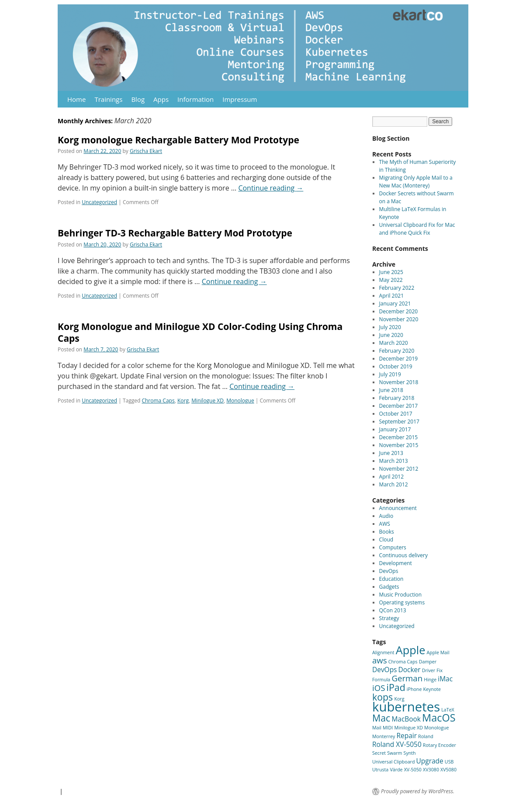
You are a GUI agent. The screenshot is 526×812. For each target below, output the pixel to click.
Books (387, 532)
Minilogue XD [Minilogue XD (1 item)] (408, 728)
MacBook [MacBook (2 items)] (406, 719)
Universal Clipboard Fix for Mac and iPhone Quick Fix (417, 229)
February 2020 (397, 351)
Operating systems (402, 602)
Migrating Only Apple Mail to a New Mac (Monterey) (416, 182)
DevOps (389, 571)
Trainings (108, 99)
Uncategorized (99, 202)
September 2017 (399, 422)
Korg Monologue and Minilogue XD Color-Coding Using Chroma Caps (200, 332)
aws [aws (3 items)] (380, 660)
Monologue (240, 401)
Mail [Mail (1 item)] (377, 728)
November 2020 (399, 319)
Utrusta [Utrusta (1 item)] (380, 770)
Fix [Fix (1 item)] (439, 670)
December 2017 (399, 406)
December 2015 (399, 437)
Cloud (386, 540)
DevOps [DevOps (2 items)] (384, 670)
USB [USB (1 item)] (449, 762)
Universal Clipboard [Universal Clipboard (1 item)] (393, 762)
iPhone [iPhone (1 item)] (414, 689)
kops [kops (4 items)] (382, 697)
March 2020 (394, 343)
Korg (183, 401)
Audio (386, 516)
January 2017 (395, 429)
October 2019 (396, 366)
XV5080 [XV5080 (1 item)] (448, 770)
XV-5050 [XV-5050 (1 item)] (413, 770)
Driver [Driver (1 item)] (429, 670)
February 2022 (397, 288)
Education (391, 579)
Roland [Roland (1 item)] (426, 736)
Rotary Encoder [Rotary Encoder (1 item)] (439, 745)
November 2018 (399, 382)
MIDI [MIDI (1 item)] (388, 728)
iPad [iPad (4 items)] (396, 687)
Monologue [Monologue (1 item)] (436, 728)
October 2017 (396, 414)
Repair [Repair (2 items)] (406, 736)
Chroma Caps (158, 401)
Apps (161, 99)
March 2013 (394, 461)
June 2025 (391, 272)
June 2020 (391, 335)
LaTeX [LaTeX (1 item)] (448, 710)
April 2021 (391, 296)
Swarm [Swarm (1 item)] (394, 753)
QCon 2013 (393, 610)
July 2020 (390, 327)
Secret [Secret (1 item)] (379, 753)
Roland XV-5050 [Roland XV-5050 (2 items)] (397, 744)
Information (196, 99)
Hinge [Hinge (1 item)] (430, 680)
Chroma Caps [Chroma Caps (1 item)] (403, 662)
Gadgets (389, 587)
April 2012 (391, 477)
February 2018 (397, 398)
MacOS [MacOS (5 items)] (439, 718)
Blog (138, 99)
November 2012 (399, 469)
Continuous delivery (403, 555)
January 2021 (395, 304)
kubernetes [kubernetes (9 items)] (406, 707)
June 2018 (391, 390)
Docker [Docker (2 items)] (410, 670)
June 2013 (391, 453)
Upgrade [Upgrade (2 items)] (430, 761)
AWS (385, 524)
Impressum (240, 99)
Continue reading (271, 188)
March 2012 (394, 484)
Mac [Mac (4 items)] (381, 718)
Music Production (400, 595)
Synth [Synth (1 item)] (410, 753)
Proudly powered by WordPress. (418, 791)
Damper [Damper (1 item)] (428, 662)
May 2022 (391, 280)
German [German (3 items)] (407, 678)
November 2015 (399, 445)
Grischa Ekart (146, 151)
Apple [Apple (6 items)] (411, 650)
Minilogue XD (208, 401)
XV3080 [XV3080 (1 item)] (431, 770)
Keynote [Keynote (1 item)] (432, 689)
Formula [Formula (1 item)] (381, 680)
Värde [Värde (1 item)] (396, 770)
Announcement (398, 508)
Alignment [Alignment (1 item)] (383, 652)
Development (396, 563)
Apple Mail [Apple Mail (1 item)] (438, 652)
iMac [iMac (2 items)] (445, 679)
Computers (393, 547)
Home (76, 99)
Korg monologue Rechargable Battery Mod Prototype (178, 140)
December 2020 (399, 311)
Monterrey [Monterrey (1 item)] (384, 736)
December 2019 (399, 359)
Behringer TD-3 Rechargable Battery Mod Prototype (175, 233)
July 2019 (390, 374)
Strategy (389, 618)
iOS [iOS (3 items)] (379, 688)
